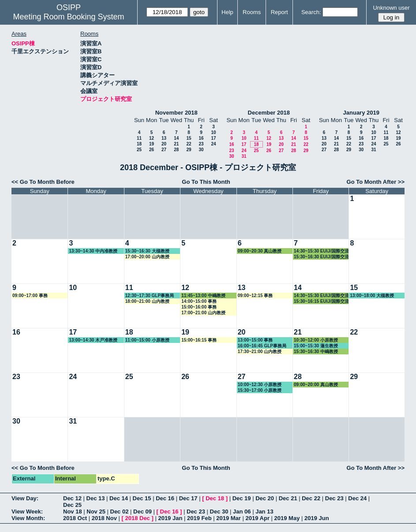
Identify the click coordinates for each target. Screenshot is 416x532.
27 (164, 150)
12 (152, 138)
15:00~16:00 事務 (199, 307)
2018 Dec (137, 518)
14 (176, 138)
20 (164, 144)
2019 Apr (258, 518)
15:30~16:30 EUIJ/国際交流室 (321, 257)
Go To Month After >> (376, 182)
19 (152, 144)
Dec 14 (119, 498)
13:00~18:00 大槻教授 (372, 296)
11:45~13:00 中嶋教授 (203, 296)
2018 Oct (75, 518)
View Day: (25, 498)
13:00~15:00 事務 (255, 340)
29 (189, 150)
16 (201, 138)
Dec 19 (242, 498)
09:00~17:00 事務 (30, 296)
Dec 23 (334, 498)
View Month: (28, 518)
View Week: (27, 512)
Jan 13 (264, 512)
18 (139, 144)
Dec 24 (357, 498)
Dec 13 (96, 498)
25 (139, 150)
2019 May (287, 518)
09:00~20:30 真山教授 (260, 251)
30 (201, 150)
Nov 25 (96, 512)
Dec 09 (142, 512)
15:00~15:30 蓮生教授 (316, 346)
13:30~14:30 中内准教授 (93, 251)
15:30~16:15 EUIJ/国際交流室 (321, 301)
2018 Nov (104, 518)
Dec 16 (165, 498)
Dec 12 (72, 498)
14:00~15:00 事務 (199, 301)
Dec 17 (188, 498)
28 (176, 150)
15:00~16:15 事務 (199, 340)
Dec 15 (142, 498)
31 (244, 156)
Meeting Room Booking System (68, 17)
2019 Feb (199, 518)
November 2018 (176, 113)
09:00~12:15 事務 (255, 296)
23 (201, 144)
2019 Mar (229, 518)
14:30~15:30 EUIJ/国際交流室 (321, 251)
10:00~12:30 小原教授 (260, 385)
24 (213, 144)
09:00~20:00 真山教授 (316, 385)
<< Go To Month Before (43, 182)
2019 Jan (170, 518)
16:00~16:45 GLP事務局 (262, 346)
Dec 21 (288, 498)
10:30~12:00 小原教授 (316, 340)
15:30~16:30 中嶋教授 (316, 352)
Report (279, 12)
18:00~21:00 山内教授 (147, 301)
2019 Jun (317, 518)
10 (213, 132)
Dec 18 (215, 498)
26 (152, 150)
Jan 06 (242, 512)
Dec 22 (311, 498)
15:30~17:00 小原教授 (260, 390)
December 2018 (269, 113)
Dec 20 (265, 498)
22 (189, 144)
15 (189, 138)
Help (227, 12)
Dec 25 (72, 505)
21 (176, 144)
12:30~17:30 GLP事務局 (150, 296)
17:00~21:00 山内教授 (203, 313)
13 (164, 138)
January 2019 (361, 113)
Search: (311, 12)
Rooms (252, 12)
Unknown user (391, 8)
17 (213, 138)
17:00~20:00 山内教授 (147, 257)
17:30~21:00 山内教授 (260, 352)
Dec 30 (219, 512)
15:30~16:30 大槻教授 (147, 251)
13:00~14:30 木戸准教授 (93, 340)
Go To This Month (206, 182)
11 (139, 138)
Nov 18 (73, 512)
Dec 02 (120, 512)
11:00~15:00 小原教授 (147, 340)
